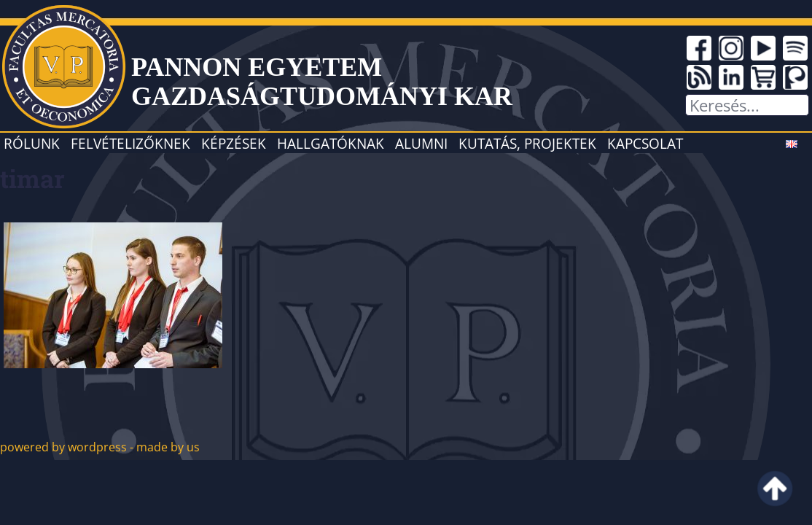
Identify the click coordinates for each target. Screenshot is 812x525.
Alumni (421, 143)
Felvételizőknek (130, 143)
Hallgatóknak (331, 143)
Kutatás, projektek (527, 143)
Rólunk (32, 143)
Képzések (234, 143)
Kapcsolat (645, 143)
